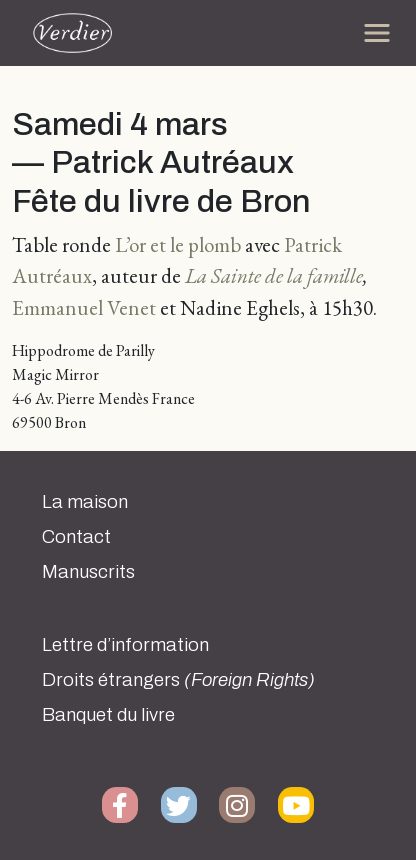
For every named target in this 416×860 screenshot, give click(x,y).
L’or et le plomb (178, 244)
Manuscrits (88, 572)
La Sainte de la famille (274, 275)
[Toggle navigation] (377, 33)
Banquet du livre (108, 715)
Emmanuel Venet (84, 307)
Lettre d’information (125, 645)
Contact (76, 537)
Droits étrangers (178, 680)
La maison (85, 502)
